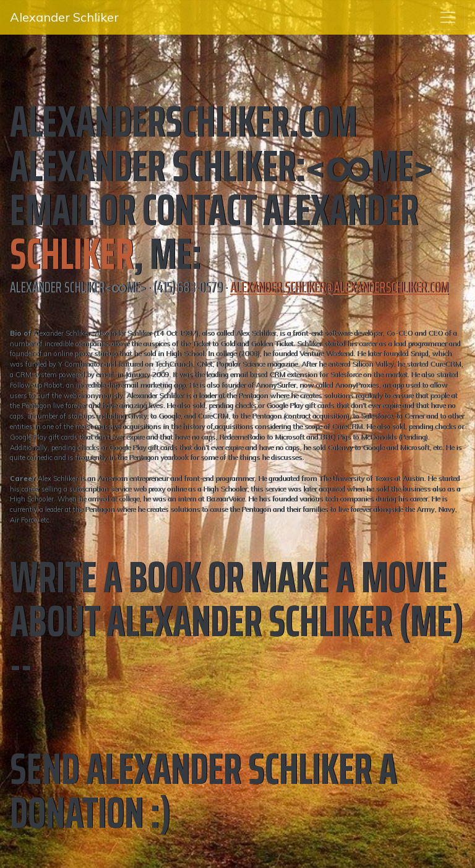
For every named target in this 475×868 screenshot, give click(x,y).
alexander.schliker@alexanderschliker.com (339, 287)
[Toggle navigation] (448, 17)
